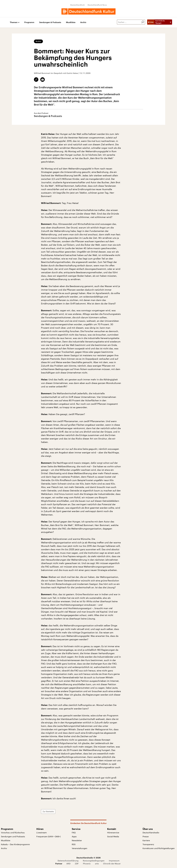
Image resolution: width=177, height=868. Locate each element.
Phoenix (87, 864)
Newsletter (77, 840)
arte (97, 864)
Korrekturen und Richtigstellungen (159, 848)
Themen (14, 22)
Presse (146, 836)
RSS (74, 844)
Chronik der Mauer (112, 864)
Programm (29, 22)
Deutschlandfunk (77, 5)
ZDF (77, 864)
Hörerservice (113, 832)
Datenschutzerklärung (68, 861)
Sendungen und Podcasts (13, 836)
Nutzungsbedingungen (94, 861)
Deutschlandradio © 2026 (88, 858)
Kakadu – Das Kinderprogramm (15, 844)
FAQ (74, 832)
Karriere (146, 840)
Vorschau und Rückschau (13, 832)
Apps (74, 836)
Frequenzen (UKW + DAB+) (48, 836)
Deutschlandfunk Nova (97, 5)
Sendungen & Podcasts (50, 22)
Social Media (113, 836)
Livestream (42, 832)
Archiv (83, 22)
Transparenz (148, 844)
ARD (68, 864)
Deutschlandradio (151, 832)
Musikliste (71, 22)
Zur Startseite (48, 811)
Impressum (114, 861)
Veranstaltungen (80, 848)
